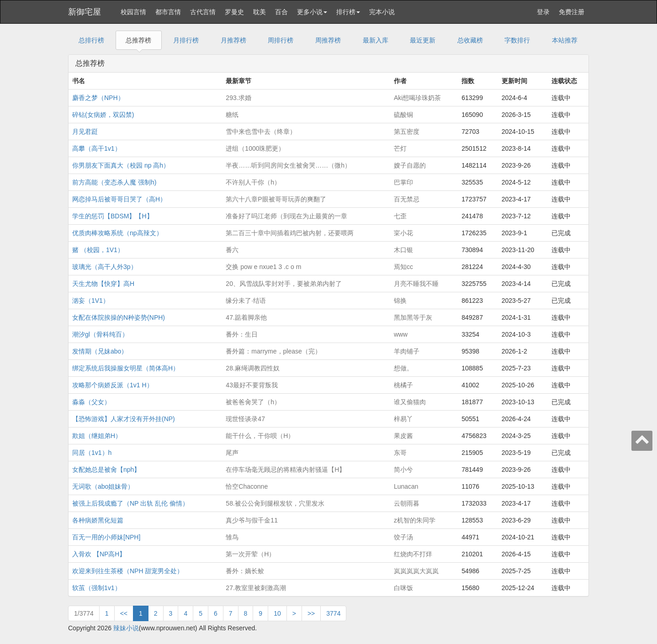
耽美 (260, 12)
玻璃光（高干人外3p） (105, 267)
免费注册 (572, 12)
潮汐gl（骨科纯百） (100, 334)
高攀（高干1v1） (97, 148)
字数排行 (517, 40)
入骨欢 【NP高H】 (99, 554)
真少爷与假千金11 (252, 520)
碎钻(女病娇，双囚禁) (103, 115)
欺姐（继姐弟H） (97, 436)
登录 (543, 12)
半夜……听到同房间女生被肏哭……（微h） (288, 165)
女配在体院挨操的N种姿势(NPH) (119, 317)
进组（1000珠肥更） (255, 148)
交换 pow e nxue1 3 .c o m (263, 267)
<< (124, 613)
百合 (281, 12)
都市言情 (168, 12)
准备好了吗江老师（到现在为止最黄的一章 (286, 216)
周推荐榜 (328, 40)
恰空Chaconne (247, 486)
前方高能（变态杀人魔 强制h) (114, 182)
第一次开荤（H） (250, 554)
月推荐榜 (233, 40)
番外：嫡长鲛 (245, 571)
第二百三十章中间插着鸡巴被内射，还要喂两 (290, 233)
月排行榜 (186, 40)
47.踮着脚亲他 (246, 317)
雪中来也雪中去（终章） (261, 132)
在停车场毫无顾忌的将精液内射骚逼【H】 (286, 470)
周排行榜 (281, 40)
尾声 (232, 453)
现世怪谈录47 (245, 419)
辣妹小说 (126, 628)
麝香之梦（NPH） (98, 98)
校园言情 (133, 12)
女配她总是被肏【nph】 (106, 470)
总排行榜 (91, 40)
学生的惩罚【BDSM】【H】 (113, 216)
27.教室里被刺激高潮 (256, 588)
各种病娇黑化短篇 (98, 520)
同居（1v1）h (92, 453)
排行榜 (348, 12)
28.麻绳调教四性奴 (252, 368)
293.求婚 (238, 98)
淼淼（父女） (91, 402)
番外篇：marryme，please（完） (273, 351)
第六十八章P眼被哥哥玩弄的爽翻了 (276, 199)
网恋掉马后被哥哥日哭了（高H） (119, 199)
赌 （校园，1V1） (98, 250)
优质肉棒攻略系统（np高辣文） (117, 233)
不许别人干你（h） (253, 182)
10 (277, 613)
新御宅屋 (85, 12)
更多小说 (312, 12)
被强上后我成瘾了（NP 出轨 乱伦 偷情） (130, 503)
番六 (232, 250)
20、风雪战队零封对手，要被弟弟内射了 (284, 284)
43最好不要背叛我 (252, 385)
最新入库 (376, 40)
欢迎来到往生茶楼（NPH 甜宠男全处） (128, 571)
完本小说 (382, 12)
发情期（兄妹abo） (100, 351)
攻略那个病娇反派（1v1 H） (113, 385)
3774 (333, 613)
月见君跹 (85, 132)
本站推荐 (565, 40)
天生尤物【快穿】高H (103, 284)
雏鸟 (232, 537)
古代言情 (203, 12)
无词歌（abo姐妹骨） (103, 486)
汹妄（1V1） (91, 301)
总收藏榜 (470, 40)
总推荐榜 (138, 40)
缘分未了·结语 (246, 301)
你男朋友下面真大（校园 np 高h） (121, 165)
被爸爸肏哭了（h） (253, 402)
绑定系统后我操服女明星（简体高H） (126, 368)
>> (311, 613)
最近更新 (423, 40)
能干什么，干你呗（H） (260, 436)
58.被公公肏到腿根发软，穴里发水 (275, 503)
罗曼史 (234, 12)
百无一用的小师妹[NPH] (106, 537)
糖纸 (232, 115)
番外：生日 (242, 334)
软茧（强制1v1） (97, 588)
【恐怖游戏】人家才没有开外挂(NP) (124, 419)
